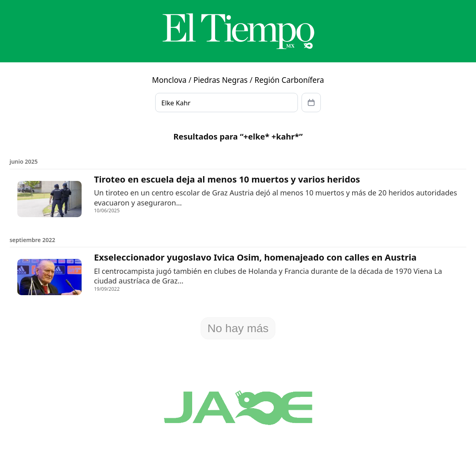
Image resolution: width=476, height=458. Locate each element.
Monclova (169, 80)
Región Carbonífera (289, 80)
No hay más (238, 328)
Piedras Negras (221, 80)
